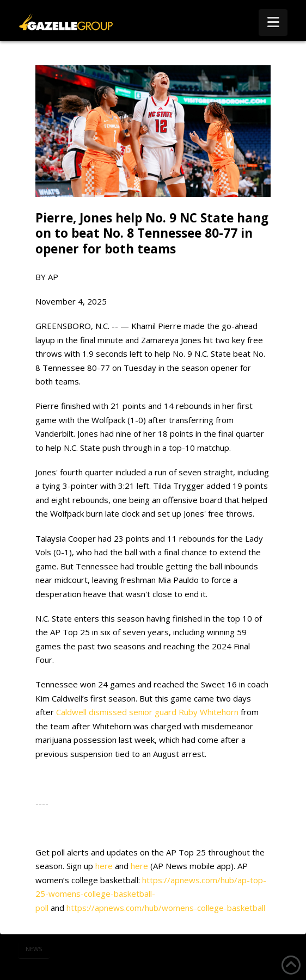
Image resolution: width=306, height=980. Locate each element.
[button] (273, 23)
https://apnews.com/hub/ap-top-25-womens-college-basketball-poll (151, 894)
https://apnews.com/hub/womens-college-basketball (166, 908)
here (104, 866)
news (34, 949)
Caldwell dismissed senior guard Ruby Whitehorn (147, 712)
